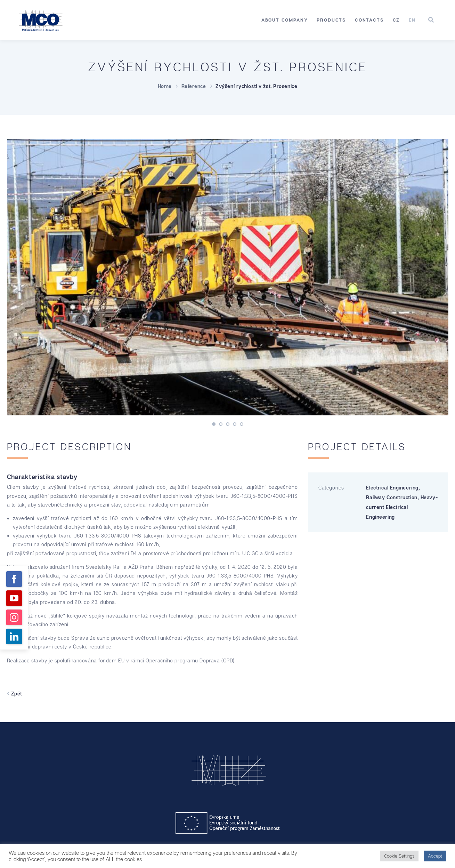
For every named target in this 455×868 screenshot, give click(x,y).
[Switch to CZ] (396, 20)
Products (331, 20)
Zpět (15, 694)
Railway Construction (392, 497)
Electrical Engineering (392, 488)
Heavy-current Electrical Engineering (402, 507)
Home (165, 86)
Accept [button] (435, 856)
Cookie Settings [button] (399, 856)
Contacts (369, 20)
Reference (194, 86)
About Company (285, 20)
